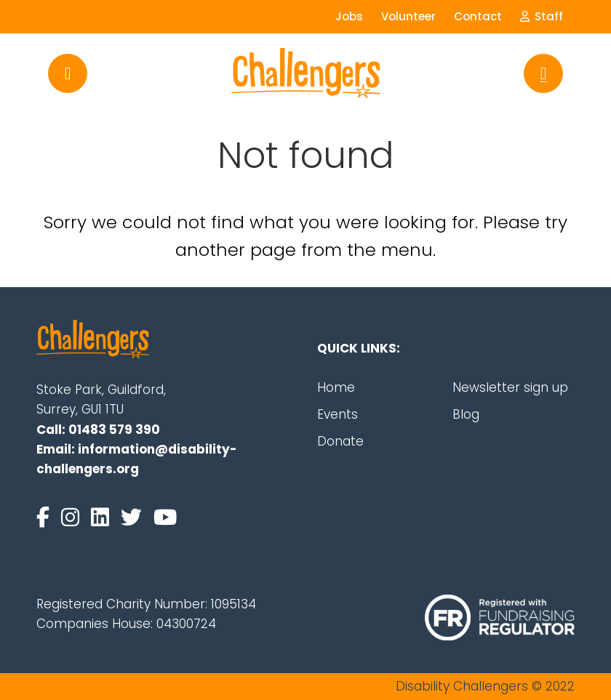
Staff (542, 16)
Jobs (349, 16)
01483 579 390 (114, 430)
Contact (478, 16)
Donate (340, 441)
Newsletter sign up (510, 387)
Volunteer (408, 16)
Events (338, 414)
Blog (466, 414)
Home (336, 387)
